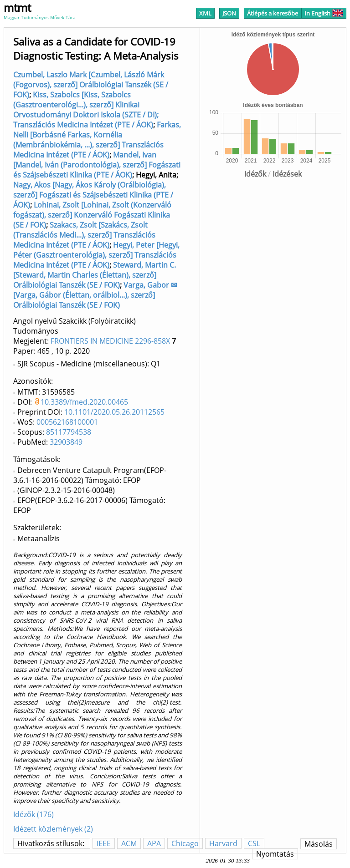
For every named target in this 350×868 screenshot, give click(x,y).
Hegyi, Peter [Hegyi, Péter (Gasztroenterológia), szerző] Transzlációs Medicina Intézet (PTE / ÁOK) (96, 255)
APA (154, 843)
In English (324, 13)
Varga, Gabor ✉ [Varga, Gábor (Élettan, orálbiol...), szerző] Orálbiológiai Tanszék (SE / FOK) (95, 295)
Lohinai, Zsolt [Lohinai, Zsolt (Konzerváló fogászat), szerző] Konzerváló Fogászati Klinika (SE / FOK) (92, 215)
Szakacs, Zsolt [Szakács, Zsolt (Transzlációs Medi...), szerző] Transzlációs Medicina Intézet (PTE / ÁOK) (84, 235)
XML (205, 13)
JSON (229, 13)
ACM (129, 843)
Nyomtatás (275, 854)
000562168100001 (67, 422)
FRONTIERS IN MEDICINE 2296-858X (110, 341)
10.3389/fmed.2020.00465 (84, 402)
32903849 (66, 442)
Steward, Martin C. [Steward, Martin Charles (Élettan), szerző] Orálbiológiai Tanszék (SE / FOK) (95, 275)
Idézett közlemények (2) (53, 829)
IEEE (104, 843)
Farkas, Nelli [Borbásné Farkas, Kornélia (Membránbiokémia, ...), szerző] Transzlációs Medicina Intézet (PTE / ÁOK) (97, 140)
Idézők (255, 174)
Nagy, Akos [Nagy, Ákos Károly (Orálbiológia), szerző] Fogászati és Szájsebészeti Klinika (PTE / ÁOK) (93, 195)
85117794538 (69, 432)
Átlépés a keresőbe (273, 13)
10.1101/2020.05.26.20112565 (114, 412)
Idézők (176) (33, 814)
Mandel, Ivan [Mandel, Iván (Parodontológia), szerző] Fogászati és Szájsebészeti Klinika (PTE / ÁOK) (97, 165)
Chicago (185, 843)
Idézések (287, 174)
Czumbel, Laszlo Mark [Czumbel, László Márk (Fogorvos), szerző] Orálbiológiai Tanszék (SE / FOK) (91, 85)
